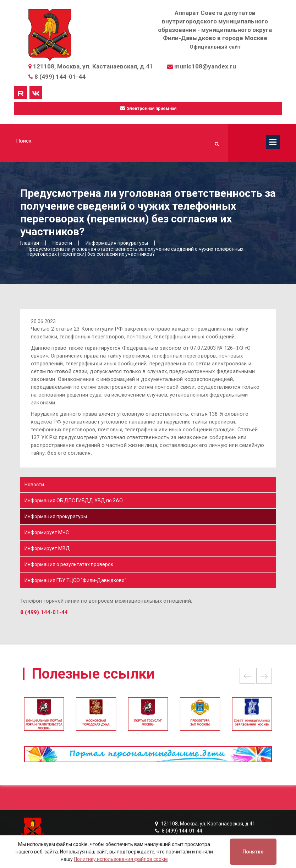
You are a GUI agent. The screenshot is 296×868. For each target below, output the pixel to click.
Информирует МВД (47, 548)
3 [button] (159, 734)
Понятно (253, 852)
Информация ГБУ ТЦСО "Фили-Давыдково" (75, 580)
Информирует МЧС (47, 532)
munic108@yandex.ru (205, 66)
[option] (148, 717)
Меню (273, 142)
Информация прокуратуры (56, 516)
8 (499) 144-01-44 (60, 77)
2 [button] (148, 734)
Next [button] (264, 676)
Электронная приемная (148, 108)
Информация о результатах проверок (69, 564)
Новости (34, 485)
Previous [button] (247, 676)
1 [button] (137, 734)
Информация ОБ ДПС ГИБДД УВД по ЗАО (74, 501)
